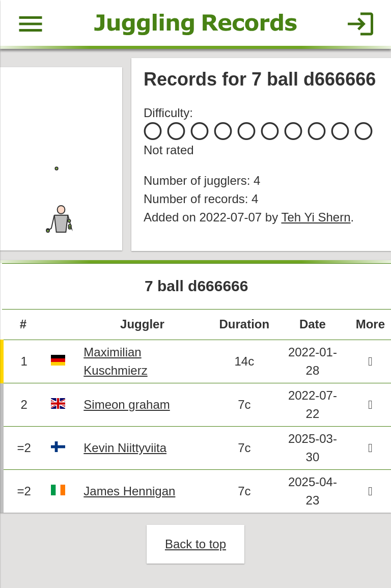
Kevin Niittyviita (125, 448)
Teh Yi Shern (316, 217)
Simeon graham (127, 404)
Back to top (195, 544)
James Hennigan (129, 491)
